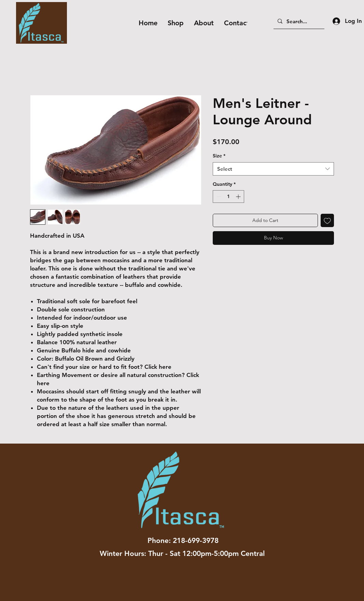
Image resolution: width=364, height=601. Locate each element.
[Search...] (298, 21)
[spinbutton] (228, 197)
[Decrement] (218, 197)
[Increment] (239, 197)
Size (219, 156)
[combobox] (273, 169)
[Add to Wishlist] (327, 220)
